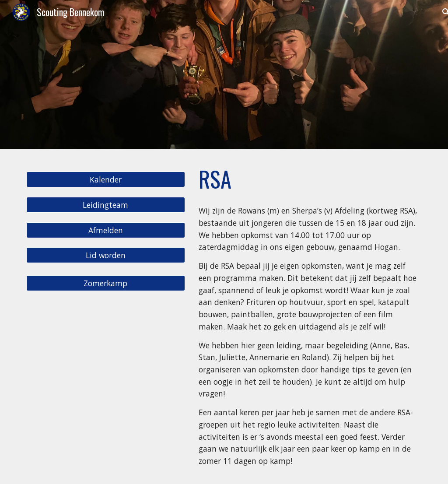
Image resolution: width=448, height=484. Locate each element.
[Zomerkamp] (106, 283)
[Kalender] (106, 180)
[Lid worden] (106, 255)
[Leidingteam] (106, 205)
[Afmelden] (106, 230)
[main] (308, 179)
